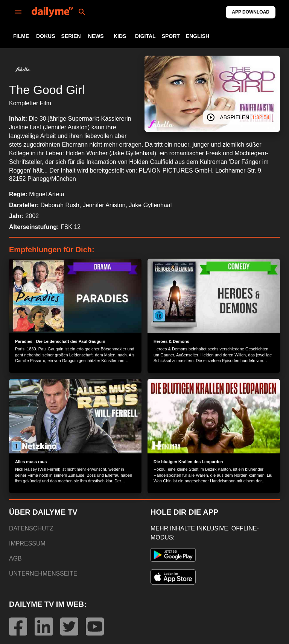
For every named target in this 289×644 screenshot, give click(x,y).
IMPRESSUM (27, 543)
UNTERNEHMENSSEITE (43, 574)
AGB (15, 558)
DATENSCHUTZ (31, 528)
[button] (23, 69)
